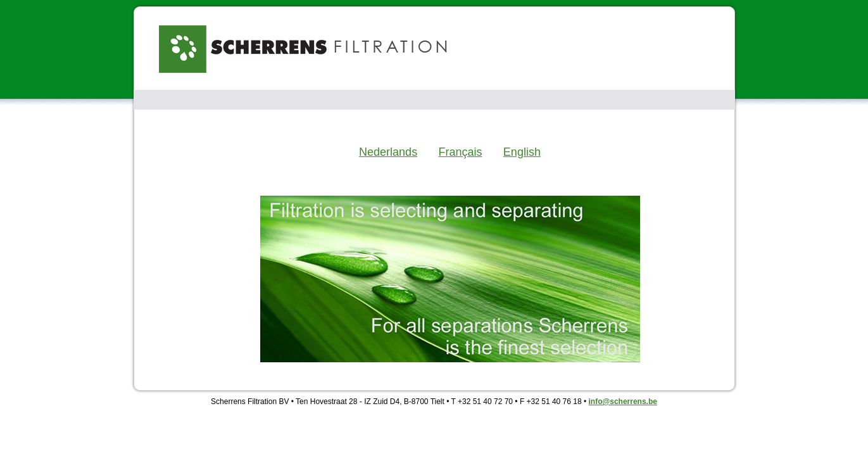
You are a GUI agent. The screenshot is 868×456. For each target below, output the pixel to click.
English (522, 152)
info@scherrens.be (623, 402)
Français (460, 152)
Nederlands (388, 152)
